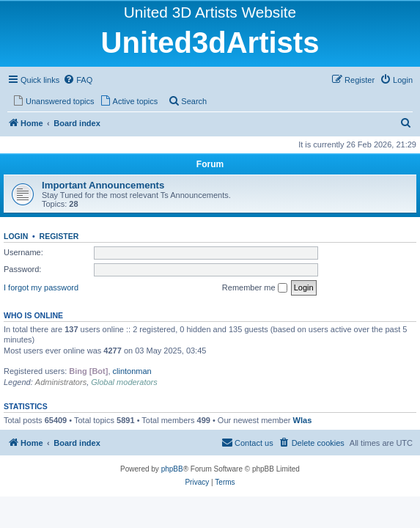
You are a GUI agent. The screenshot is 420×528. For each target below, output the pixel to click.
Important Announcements (103, 185)
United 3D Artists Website (210, 12)
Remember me (255, 288)
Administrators (61, 382)
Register (59, 236)
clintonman (132, 371)
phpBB (172, 469)
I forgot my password (41, 287)
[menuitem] (78, 80)
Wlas (303, 420)
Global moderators (124, 382)
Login (16, 236)
